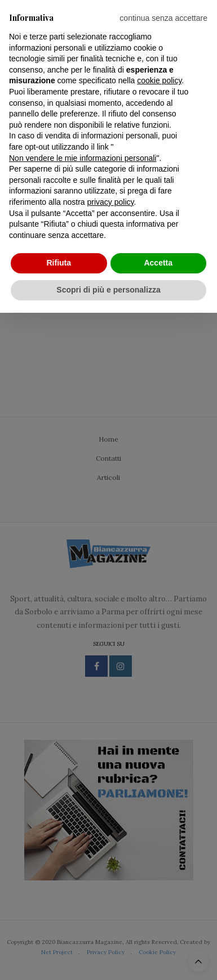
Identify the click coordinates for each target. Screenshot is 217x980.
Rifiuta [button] (59, 263)
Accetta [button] (158, 263)
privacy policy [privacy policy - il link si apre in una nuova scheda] (111, 202)
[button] (163, 18)
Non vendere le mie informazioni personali (83, 158)
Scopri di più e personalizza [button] (108, 290)
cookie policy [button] (159, 80)
